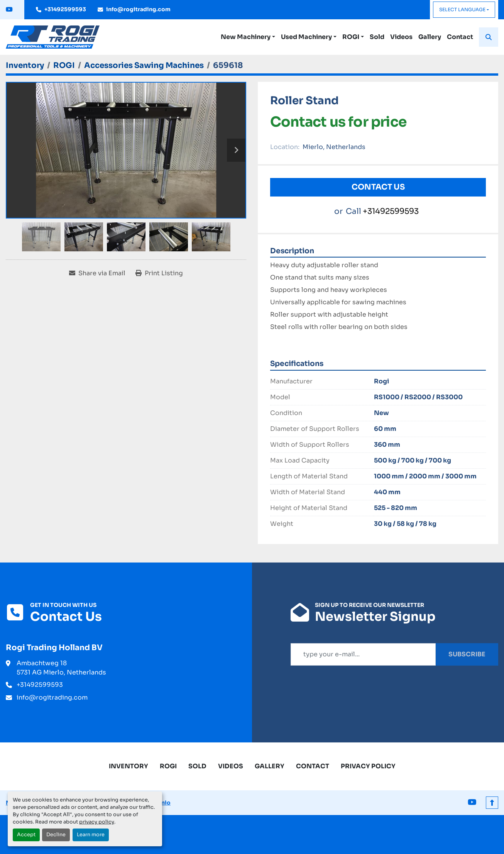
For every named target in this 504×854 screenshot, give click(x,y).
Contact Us (378, 187)
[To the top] (492, 803)
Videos (401, 37)
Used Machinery (306, 37)
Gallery (430, 37)
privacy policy (97, 822)
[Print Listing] (159, 273)
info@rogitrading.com (138, 9)
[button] (248, 37)
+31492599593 (65, 9)
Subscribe (467, 654)
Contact (460, 37)
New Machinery (246, 37)
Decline (56, 835)
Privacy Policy (368, 766)
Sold (377, 37)
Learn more (91, 835)
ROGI (351, 37)
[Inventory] (25, 65)
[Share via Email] (97, 273)
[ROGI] (64, 65)
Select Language (462, 9)
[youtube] (9, 10)
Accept (26, 835)
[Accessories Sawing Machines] (144, 65)
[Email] (363, 654)
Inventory (129, 766)
